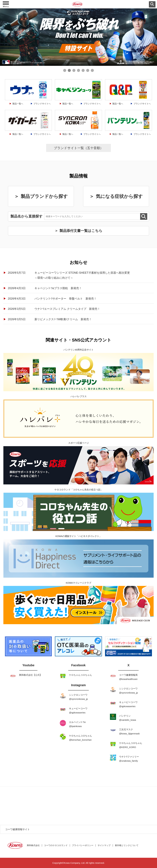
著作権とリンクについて (127, 845)
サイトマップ (104, 845)
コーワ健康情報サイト (17, 829)
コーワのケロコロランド (56, 845)
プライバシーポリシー (83, 845)
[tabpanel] (78, 37)
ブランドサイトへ (42, 104)
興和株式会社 (33, 845)
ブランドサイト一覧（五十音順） (78, 148)
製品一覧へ (18, 104)
